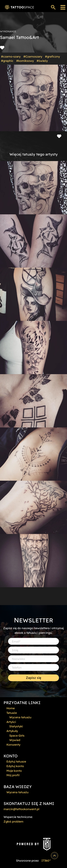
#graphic (7, 61)
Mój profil (13, 775)
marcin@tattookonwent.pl (21, 809)
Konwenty (13, 745)
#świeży (42, 61)
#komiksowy (25, 61)
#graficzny (52, 56)
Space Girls (17, 736)
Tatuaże (12, 713)
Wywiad (15, 740)
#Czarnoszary (33, 56)
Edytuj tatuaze (16, 761)
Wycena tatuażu (20, 717)
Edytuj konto (15, 766)
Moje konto (14, 771)
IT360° (46, 861)
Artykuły (12, 731)
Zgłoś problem (13, 821)
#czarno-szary (11, 56)
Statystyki (16, 726)
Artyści (11, 722)
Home (11, 708)
